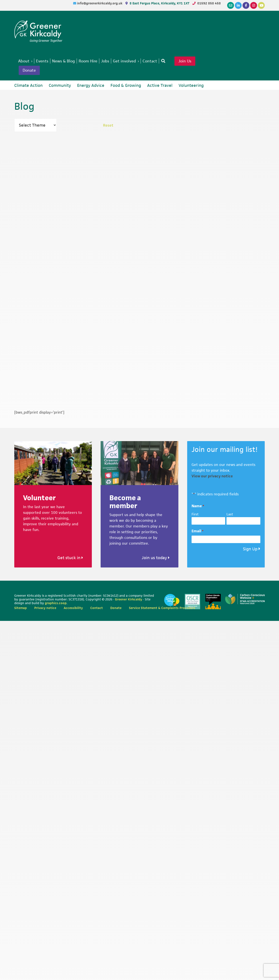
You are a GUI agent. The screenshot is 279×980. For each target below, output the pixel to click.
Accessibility (73, 608)
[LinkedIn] (238, 5)
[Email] (231, 5)
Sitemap (21, 608)
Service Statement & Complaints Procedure (162, 608)
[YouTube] (261, 5)
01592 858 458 (209, 3)
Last (230, 515)
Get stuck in (70, 558)
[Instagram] (254, 5)
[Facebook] (246, 5)
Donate (30, 71)
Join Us (192, 61)
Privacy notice (45, 608)
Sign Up (250, 550)
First (195, 515)
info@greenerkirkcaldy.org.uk (100, 3)
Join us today (156, 558)
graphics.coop (56, 604)
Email (197, 532)
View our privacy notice (212, 477)
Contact (97, 608)
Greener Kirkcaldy (38, 29)
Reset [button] (108, 126)
